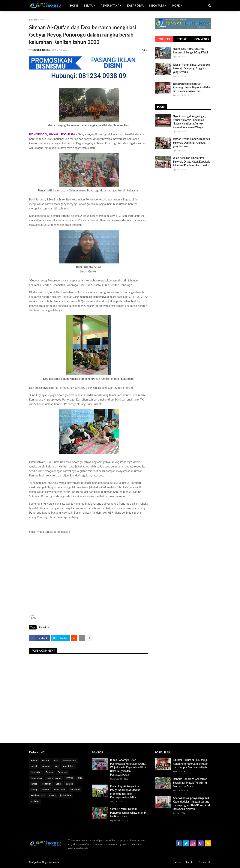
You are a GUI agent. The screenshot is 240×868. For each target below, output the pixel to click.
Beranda (33, 20)
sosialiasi (35, 801)
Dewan (49, 772)
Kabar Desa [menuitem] (135, 6)
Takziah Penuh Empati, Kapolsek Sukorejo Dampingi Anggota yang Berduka (191, 68)
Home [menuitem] (74, 6)
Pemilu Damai (38, 795)
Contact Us (205, 862)
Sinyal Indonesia (50, 862)
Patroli (34, 784)
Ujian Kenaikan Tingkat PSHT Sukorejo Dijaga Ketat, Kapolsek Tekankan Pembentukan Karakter (192, 161)
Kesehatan (36, 772)
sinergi (34, 790)
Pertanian (47, 784)
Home (178, 862)
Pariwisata (45, 20)
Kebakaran (75, 790)
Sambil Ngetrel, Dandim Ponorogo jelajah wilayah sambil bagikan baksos (129, 812)
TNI (57, 766)
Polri (56, 760)
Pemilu (45, 790)
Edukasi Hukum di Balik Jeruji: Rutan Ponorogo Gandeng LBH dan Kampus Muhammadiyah (191, 764)
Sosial (34, 766)
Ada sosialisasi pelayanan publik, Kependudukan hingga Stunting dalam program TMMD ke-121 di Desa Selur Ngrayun (192, 803)
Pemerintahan (69, 760)
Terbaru (183, 39)
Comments (202, 39)
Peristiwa (46, 766)
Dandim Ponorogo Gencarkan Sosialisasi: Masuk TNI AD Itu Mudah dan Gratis (190, 782)
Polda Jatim (59, 790)
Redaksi (190, 862)
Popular (164, 39)
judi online (65, 795)
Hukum (45, 760)
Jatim (59, 784)
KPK (80, 778)
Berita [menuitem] (88, 6)
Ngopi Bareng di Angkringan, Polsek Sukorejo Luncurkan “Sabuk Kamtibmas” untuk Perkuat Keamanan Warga (189, 122)
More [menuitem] (176, 6)
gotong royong (54, 778)
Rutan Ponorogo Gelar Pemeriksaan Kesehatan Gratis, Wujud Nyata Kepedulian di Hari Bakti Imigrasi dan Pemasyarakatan (129, 767)
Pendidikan (69, 766)
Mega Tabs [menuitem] (157, 6)
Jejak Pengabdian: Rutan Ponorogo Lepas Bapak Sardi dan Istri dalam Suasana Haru (192, 87)
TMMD (69, 778)
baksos (69, 784)
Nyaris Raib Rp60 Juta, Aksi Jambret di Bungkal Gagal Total (190, 51)
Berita (34, 760)
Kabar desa (36, 778)
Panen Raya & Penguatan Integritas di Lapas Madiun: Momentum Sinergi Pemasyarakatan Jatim (126, 792)
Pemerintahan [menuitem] (111, 6)
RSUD (52, 795)
